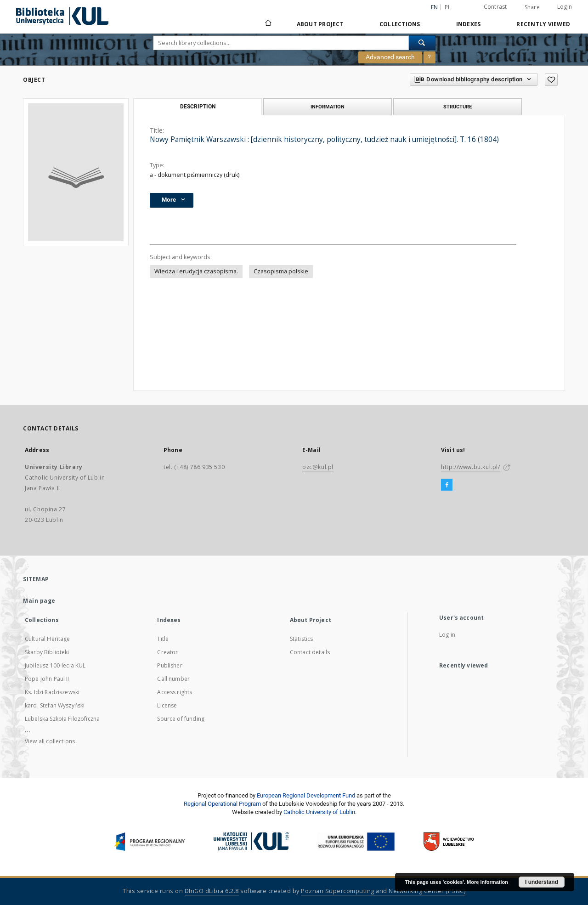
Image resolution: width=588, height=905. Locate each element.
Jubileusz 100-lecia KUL (55, 665)
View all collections (50, 741)
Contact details (310, 652)
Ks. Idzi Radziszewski (52, 692)
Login (565, 7)
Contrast (495, 7)
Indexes (469, 24)
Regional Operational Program (222, 804)
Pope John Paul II (47, 679)
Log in (447, 635)
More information (487, 882)
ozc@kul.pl (318, 467)
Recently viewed (543, 24)
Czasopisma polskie (281, 271)
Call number (173, 679)
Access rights (175, 692)
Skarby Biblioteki (47, 652)
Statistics (302, 639)
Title (163, 639)
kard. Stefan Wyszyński (55, 705)
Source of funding (181, 719)
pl (448, 7)
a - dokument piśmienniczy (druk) (195, 175)
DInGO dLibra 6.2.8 (212, 891)
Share (532, 7)
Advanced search (390, 57)
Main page (39, 601)
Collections (400, 24)
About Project (320, 24)
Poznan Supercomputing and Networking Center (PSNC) (383, 891)
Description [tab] (198, 107)
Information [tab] (328, 107)
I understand (542, 882)
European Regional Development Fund (306, 795)
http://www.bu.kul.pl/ (471, 467)
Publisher (170, 665)
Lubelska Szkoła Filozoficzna (62, 719)
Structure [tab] (458, 107)
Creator (167, 652)
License (167, 705)
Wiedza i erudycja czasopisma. (196, 271)
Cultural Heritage (48, 639)
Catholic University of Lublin (319, 812)
